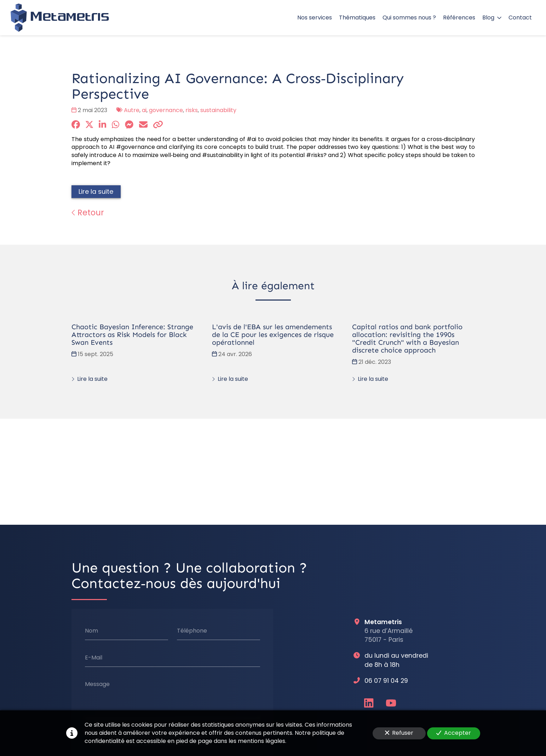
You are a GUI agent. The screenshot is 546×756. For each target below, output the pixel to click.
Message (97, 684)
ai (144, 110)
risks (192, 110)
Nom (91, 631)
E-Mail (93, 658)
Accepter (454, 733)
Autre (132, 110)
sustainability (218, 110)
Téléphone (192, 631)
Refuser (399, 733)
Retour (88, 213)
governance (166, 110)
